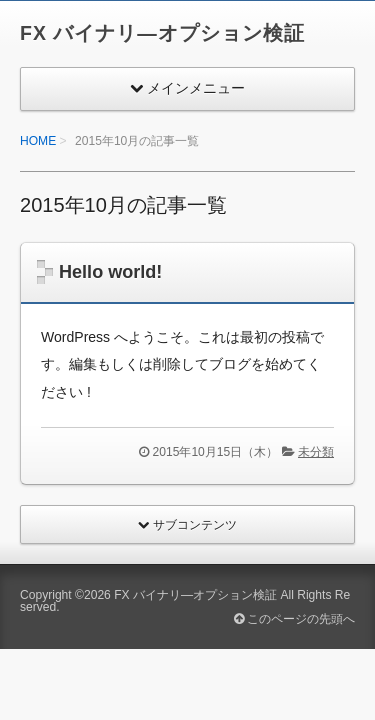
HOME (38, 141)
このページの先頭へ (294, 619)
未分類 (316, 452)
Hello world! (110, 272)
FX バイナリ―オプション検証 (162, 33)
